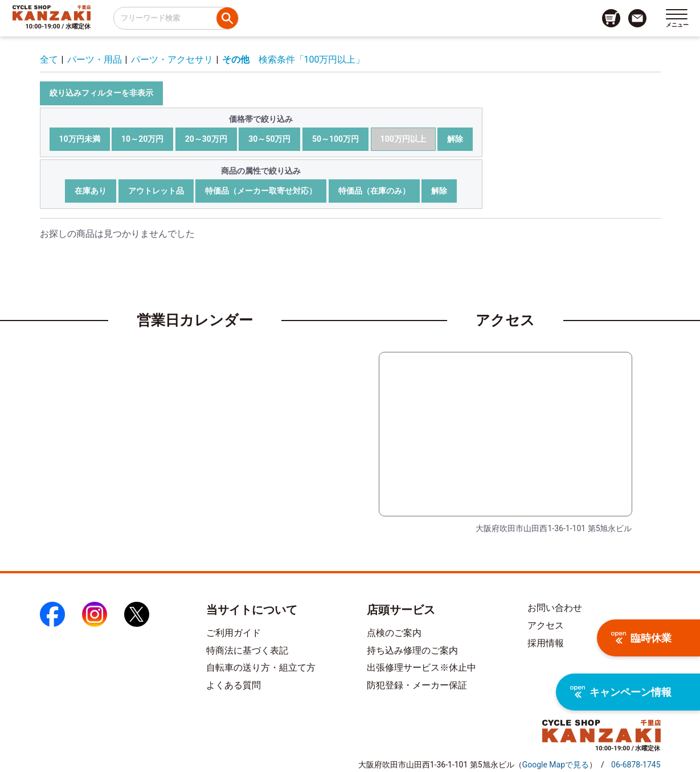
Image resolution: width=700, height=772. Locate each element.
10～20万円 (142, 139)
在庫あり (91, 191)
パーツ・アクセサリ (172, 59)
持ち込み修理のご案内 (412, 650)
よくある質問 (234, 685)
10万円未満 (80, 139)
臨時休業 (641, 638)
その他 (236, 59)
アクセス (546, 625)
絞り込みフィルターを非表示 (101, 93)
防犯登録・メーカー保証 (417, 685)
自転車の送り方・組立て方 (261, 668)
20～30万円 (206, 139)
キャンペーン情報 (621, 692)
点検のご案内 (394, 633)
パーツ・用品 (95, 59)
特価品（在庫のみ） (374, 191)
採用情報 (546, 643)
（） (556, 765)
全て (49, 59)
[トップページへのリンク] (52, 13)
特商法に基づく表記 (247, 650)
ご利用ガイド (234, 633)
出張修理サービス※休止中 (421, 668)
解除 (455, 139)
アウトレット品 (156, 191)
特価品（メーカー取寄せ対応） (261, 191)
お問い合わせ (555, 608)
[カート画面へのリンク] (611, 18)
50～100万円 (335, 139)
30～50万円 (269, 139)
